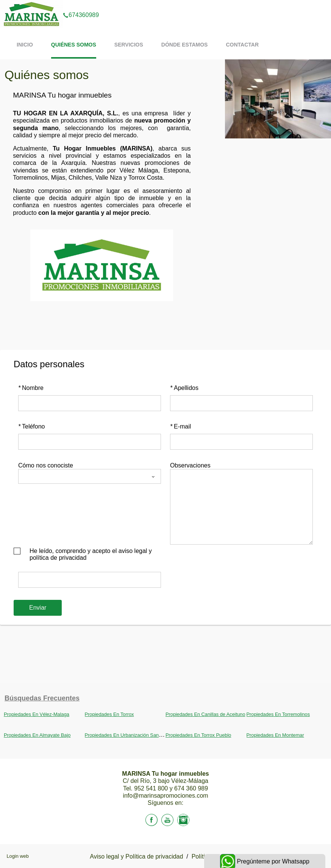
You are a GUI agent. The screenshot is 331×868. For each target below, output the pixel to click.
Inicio (25, 45)
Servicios (129, 45)
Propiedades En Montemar (275, 735)
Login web (17, 856)
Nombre (31, 388)
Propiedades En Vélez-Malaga (37, 714)
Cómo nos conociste (46, 465)
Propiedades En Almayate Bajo (37, 735)
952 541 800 (152, 788)
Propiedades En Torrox (109, 714)
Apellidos (184, 388)
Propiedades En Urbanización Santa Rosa (130, 735)
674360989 (81, 5)
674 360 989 (191, 788)
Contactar (242, 45)
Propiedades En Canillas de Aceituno (205, 714)
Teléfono (32, 426)
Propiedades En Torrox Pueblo (198, 735)
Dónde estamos (185, 45)
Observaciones (190, 465)
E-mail (180, 426)
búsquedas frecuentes (42, 698)
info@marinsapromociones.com (165, 796)
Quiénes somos (74, 45)
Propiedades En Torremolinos (278, 714)
